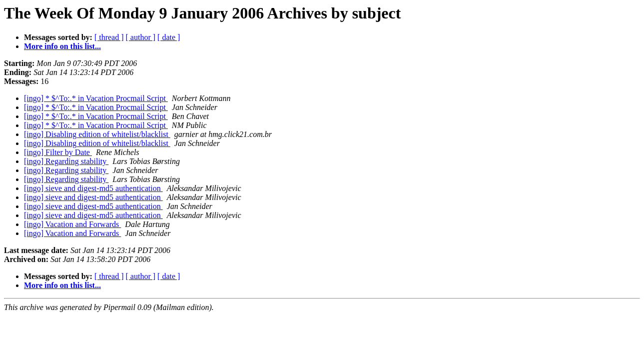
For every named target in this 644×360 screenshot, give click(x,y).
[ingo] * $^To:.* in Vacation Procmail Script (96, 98)
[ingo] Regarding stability (66, 161)
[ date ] (169, 37)
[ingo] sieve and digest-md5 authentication (93, 188)
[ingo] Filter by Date (58, 152)
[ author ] (141, 37)
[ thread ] (109, 37)
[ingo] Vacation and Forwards (72, 224)
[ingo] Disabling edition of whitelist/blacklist (97, 134)
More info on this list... (62, 46)
